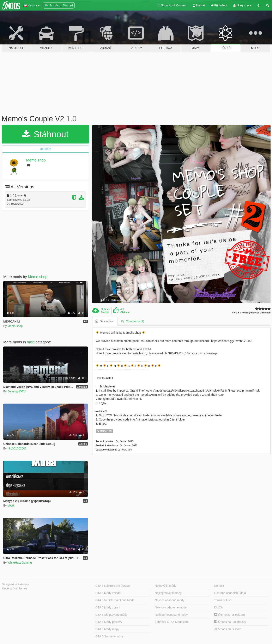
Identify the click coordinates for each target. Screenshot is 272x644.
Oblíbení (125, 312)
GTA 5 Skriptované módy (111, 615)
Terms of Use (223, 600)
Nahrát (199, 5)
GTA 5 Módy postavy (109, 622)
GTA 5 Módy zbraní (108, 607)
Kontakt (219, 586)
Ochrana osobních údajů (230, 593)
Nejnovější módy (166, 586)
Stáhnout (45, 134)
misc (31, 342)
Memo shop (36, 160)
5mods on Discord (228, 629)
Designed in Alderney (15, 584)
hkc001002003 (17, 448)
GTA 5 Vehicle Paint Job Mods (115, 600)
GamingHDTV (16, 391)
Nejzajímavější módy (168, 593)
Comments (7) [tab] (133, 321)
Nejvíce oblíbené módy (170, 600)
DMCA (219, 607)
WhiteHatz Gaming (20, 563)
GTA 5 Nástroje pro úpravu (112, 586)
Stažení (105, 312)
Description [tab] (105, 321)
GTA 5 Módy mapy (107, 629)
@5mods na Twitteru (229, 615)
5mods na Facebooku (230, 622)
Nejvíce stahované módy (171, 607)
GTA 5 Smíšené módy (109, 636)
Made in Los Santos (14, 588)
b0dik (11, 505)
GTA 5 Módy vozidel (108, 593)
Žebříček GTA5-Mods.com (172, 622)
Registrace (242, 5)
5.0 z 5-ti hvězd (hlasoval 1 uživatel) (251, 313)
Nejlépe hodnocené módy (171, 615)
